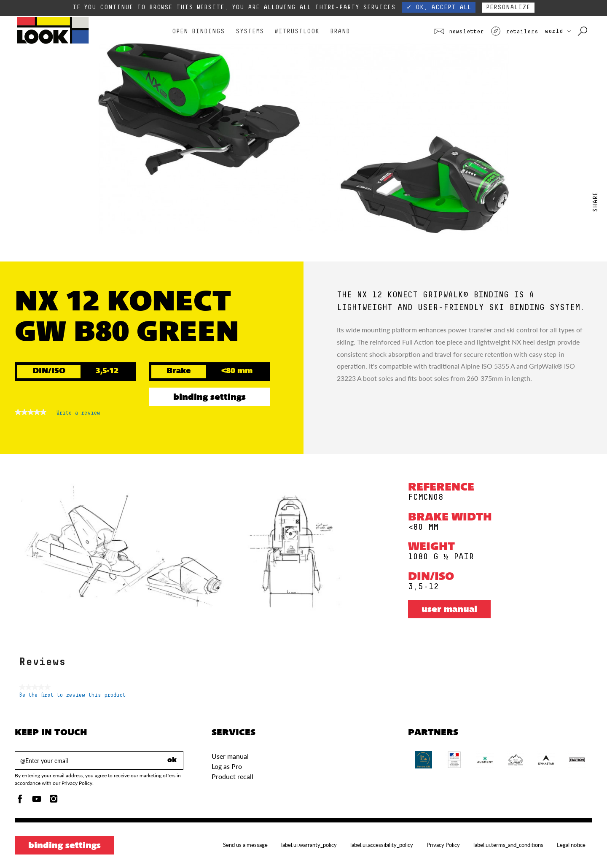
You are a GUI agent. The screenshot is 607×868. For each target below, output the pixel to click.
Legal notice (571, 845)
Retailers (514, 32)
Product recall (232, 776)
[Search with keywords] (583, 32)
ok (172, 760)
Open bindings (198, 31)
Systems (250, 31)
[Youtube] (37, 801)
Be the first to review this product (72, 695)
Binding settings (209, 398)
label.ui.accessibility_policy (382, 845)
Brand (340, 31)
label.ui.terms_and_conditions (508, 845)
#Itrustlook (297, 31)
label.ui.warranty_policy (309, 845)
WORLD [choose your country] (558, 31)
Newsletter (459, 32)
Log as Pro (227, 766)
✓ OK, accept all (439, 7)
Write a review (78, 415)
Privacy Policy (443, 845)
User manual (449, 610)
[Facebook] (20, 801)
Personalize (508, 7)
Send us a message (245, 845)
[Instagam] (54, 801)
